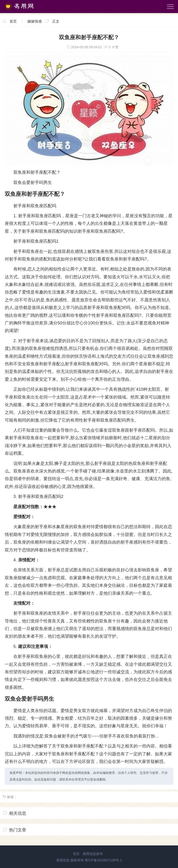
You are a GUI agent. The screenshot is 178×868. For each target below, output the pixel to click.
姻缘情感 (35, 21)
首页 (13, 21)
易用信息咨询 (93, 854)
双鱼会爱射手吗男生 (33, 183)
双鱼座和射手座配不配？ (37, 172)
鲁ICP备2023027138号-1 (103, 860)
